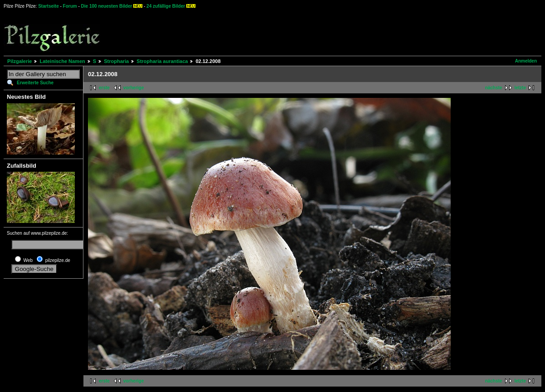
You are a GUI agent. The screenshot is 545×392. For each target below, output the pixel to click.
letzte (520, 88)
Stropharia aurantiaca (162, 61)
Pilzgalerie (19, 61)
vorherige (134, 88)
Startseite (49, 6)
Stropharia (116, 61)
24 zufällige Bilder (166, 6)
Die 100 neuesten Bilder (107, 6)
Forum (70, 6)
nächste (494, 88)
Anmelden (526, 61)
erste (104, 88)
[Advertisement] (336, 32)
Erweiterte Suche (35, 83)
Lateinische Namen (62, 61)
